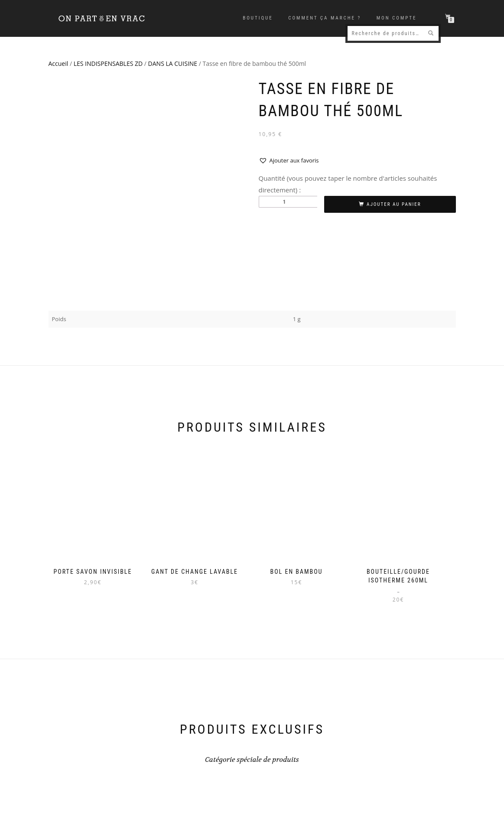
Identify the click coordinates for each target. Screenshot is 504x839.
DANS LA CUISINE (173, 63)
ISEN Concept (142, 829)
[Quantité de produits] (288, 202)
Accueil (59, 63)
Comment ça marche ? (325, 18)
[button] (289, 161)
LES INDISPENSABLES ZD (108, 63)
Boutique (258, 18)
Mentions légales (413, 819)
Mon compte (397, 18)
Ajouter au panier (394, 204)
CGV (447, 819)
